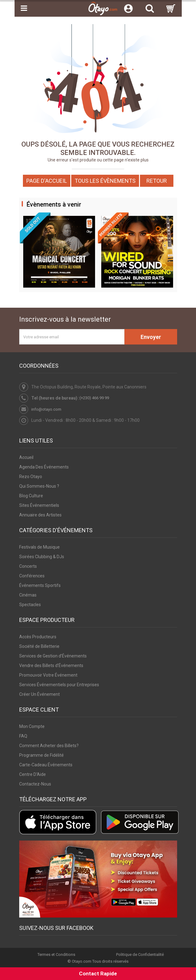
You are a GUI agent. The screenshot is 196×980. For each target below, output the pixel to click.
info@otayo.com (46, 409)
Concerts (28, 566)
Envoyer (151, 337)
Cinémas (28, 595)
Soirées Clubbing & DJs (42, 557)
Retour (157, 181)
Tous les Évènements (105, 181)
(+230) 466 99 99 (94, 398)
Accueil (26, 457)
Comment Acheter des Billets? (49, 746)
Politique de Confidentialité (140, 955)
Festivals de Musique (39, 547)
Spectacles (30, 605)
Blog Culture (31, 496)
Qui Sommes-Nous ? (39, 486)
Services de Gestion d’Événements (53, 656)
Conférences (32, 576)
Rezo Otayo (31, 477)
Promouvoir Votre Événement (48, 675)
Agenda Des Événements (44, 467)
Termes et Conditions (56, 955)
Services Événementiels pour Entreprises (59, 685)
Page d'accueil (47, 181)
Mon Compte (32, 726)
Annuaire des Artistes (40, 515)
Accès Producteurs (38, 637)
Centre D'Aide (33, 774)
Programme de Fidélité (41, 755)
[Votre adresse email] (72, 337)
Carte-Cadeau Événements (46, 765)
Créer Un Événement (39, 694)
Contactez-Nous (35, 784)
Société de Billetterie (39, 646)
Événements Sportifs (40, 585)
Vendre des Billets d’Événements (51, 665)
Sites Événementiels (39, 505)
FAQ (23, 736)
